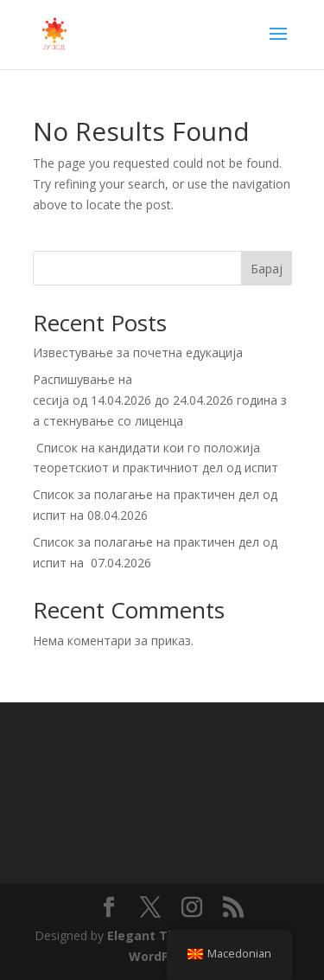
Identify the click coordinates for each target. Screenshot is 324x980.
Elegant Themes (159, 935)
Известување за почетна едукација (138, 352)
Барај (267, 269)
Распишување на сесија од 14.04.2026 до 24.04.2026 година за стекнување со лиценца (160, 400)
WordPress (162, 956)
